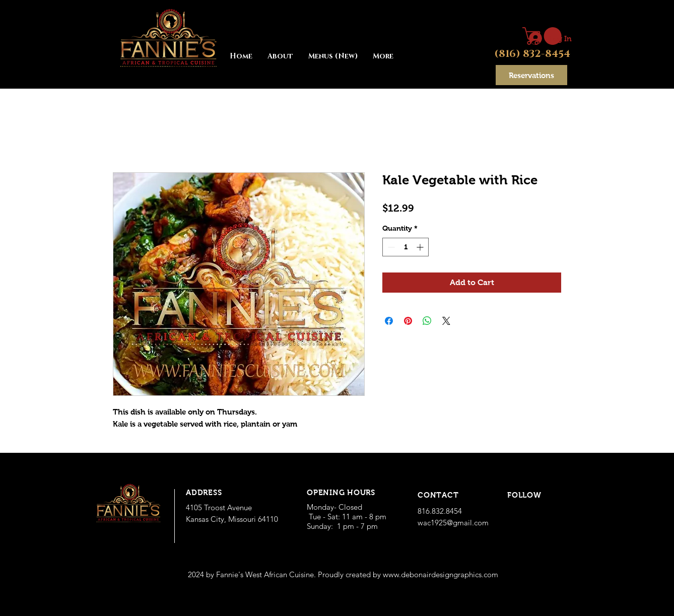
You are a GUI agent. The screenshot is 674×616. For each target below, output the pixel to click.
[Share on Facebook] (389, 321)
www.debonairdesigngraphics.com (441, 574)
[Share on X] (446, 321)
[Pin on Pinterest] (408, 321)
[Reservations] (531, 75)
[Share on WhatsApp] (427, 321)
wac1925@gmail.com (453, 523)
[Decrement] (390, 247)
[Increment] (421, 247)
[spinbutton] (406, 247)
